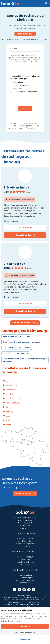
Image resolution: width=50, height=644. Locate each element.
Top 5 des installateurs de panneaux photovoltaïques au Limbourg (25, 360)
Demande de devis (25, 494)
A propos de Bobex (25, 539)
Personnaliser (25, 639)
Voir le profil (25, 227)
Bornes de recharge (30, 39)
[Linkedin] (34, 590)
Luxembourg (9, 420)
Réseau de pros (25, 583)
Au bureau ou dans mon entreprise (23, 87)
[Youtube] (24, 590)
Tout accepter (25, 626)
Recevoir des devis (25, 34)
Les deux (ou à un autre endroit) (26, 92)
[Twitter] (19, 590)
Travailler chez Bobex (25, 562)
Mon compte (25, 564)
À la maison (18, 82)
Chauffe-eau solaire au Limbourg (17, 348)
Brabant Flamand (11, 385)
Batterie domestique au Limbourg (17, 336)
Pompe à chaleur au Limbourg (15, 353)
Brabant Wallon (10, 390)
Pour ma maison (13, 39)
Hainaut (7, 407)
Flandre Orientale (11, 403)
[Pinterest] (29, 590)
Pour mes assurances (25, 580)
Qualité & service (25, 541)
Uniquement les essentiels (25, 633)
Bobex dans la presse (25, 544)
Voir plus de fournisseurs (25, 323)
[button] (46, 3)
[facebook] (15, 590)
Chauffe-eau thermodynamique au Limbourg (21, 342)
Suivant (25, 108)
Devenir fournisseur (25, 557)
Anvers (7, 381)
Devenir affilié (25, 559)
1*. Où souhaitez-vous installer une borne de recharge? (25, 77)
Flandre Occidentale (12, 399)
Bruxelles (8, 394)
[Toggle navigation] (46, 3)
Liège (6, 416)
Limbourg (8, 412)
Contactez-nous (25, 546)
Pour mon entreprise (25, 578)
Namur (7, 425)
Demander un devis (25, 235)
